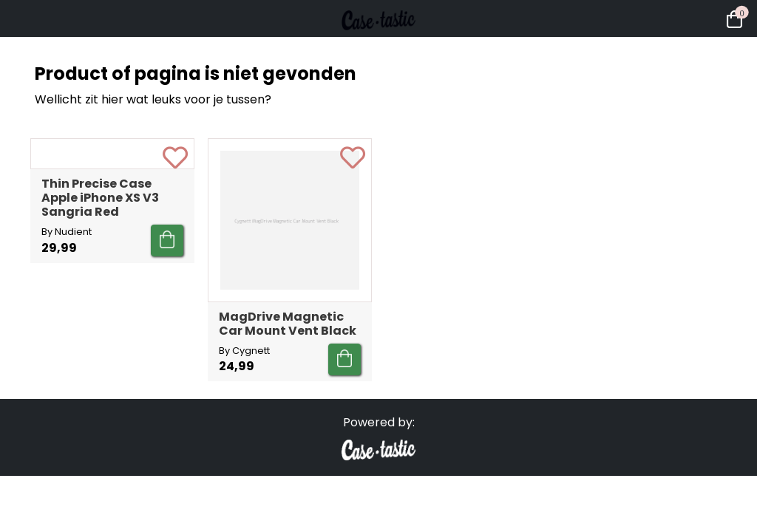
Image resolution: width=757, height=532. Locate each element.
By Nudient (67, 365)
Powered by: (379, 437)
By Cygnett (244, 351)
